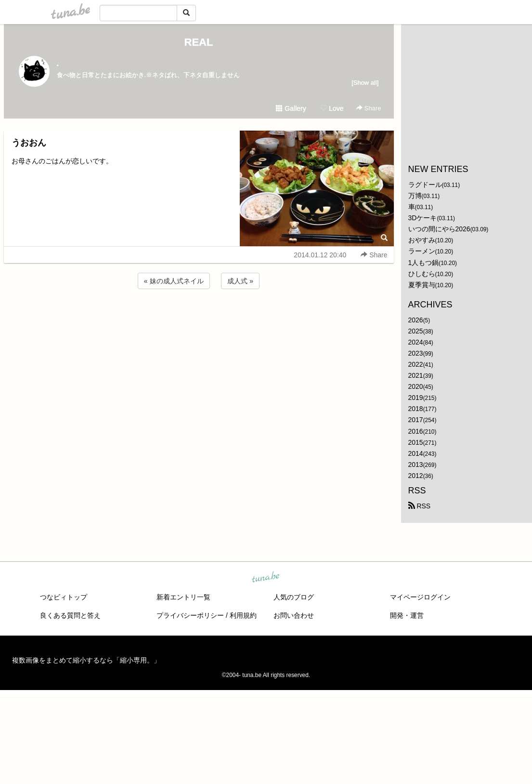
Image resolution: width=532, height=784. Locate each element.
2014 (416, 453)
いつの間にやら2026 (439, 229)
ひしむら (422, 274)
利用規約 (243, 615)
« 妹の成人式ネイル (174, 281)
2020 (416, 386)
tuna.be (266, 578)
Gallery (291, 108)
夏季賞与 (422, 285)
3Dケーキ (423, 218)
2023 (416, 353)
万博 (415, 196)
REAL (199, 42)
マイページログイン (420, 597)
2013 (416, 465)
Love (332, 108)
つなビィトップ (64, 597)
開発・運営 (407, 615)
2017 (416, 420)
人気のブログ (294, 597)
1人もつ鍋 (424, 263)
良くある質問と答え (70, 615)
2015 (416, 442)
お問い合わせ (294, 615)
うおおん (29, 143)
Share (369, 108)
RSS (420, 506)
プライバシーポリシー (190, 615)
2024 (416, 342)
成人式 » (240, 281)
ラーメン (422, 251)
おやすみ (422, 240)
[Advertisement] (199, 317)
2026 (416, 320)
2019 (416, 398)
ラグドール (425, 185)
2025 (416, 331)
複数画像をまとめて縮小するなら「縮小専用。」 (86, 660)
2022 (416, 364)
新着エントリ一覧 (183, 597)
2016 (416, 431)
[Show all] (365, 83)
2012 (416, 476)
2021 (416, 375)
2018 (416, 409)
